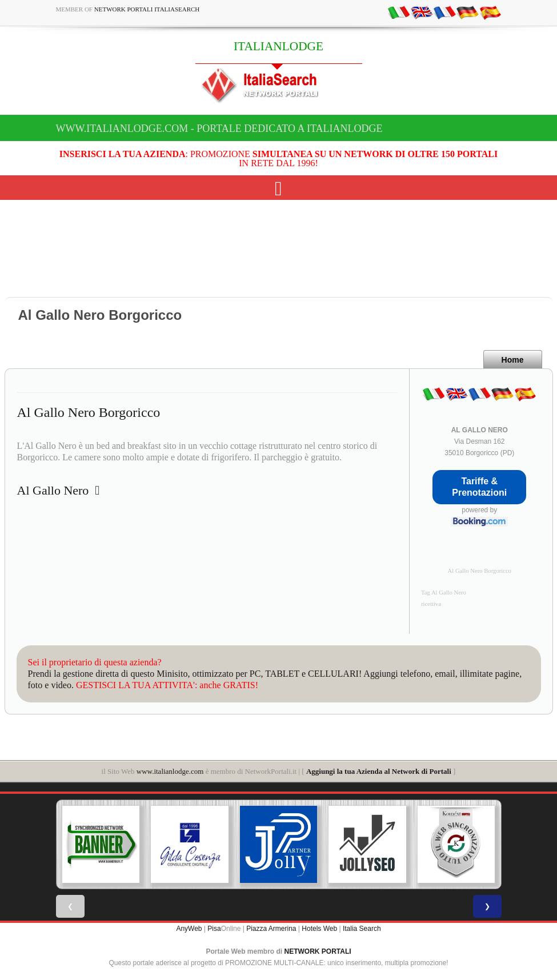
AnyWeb (189, 929)
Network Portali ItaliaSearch (147, 9)
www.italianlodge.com (170, 771)
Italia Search (362, 929)
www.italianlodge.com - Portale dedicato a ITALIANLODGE (219, 128)
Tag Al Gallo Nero (444, 593)
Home (513, 360)
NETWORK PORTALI (318, 951)
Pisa (214, 929)
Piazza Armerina (271, 929)
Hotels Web (319, 929)
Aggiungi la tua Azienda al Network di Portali (379, 771)
